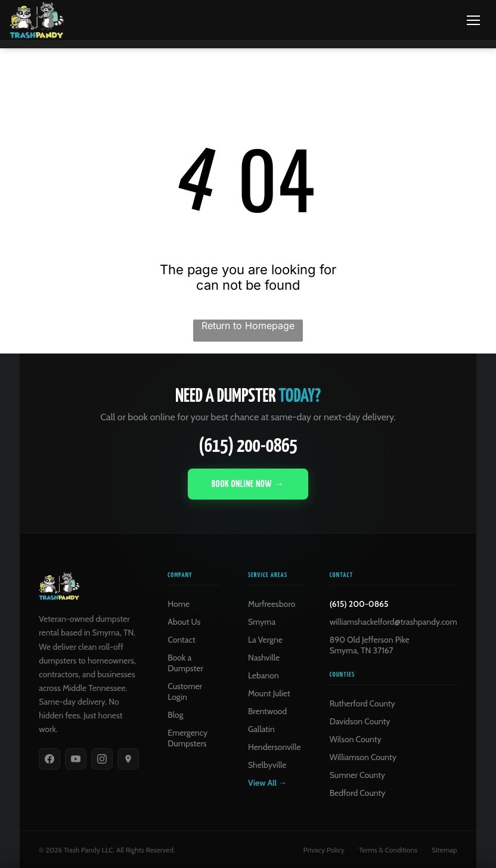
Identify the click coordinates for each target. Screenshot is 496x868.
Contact (181, 639)
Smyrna (262, 621)
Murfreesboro (272, 603)
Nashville (264, 657)
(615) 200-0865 (248, 446)
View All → (267, 782)
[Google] (128, 758)
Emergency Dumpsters (187, 737)
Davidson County (360, 721)
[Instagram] (102, 758)
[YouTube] (76, 758)
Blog (175, 714)
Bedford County (358, 792)
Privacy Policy (324, 849)
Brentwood (267, 711)
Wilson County (356, 739)
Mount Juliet (269, 693)
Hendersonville (275, 746)
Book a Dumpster (185, 662)
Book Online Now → (248, 484)
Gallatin (261, 728)
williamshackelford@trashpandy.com (393, 621)
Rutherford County (362, 703)
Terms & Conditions (388, 849)
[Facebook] (49, 758)
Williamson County (363, 757)
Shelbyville (267, 764)
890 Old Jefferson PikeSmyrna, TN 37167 (370, 644)
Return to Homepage (248, 325)
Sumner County (357, 774)
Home (179, 603)
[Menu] (473, 20)
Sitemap (444, 849)
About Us (184, 621)
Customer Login (185, 691)
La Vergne (265, 639)
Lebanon (263, 675)
